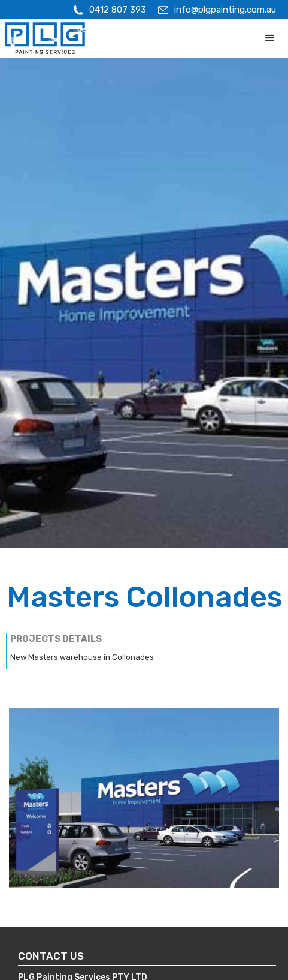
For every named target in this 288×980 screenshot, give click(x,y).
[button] (270, 38)
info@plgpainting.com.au (225, 10)
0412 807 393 (118, 10)
